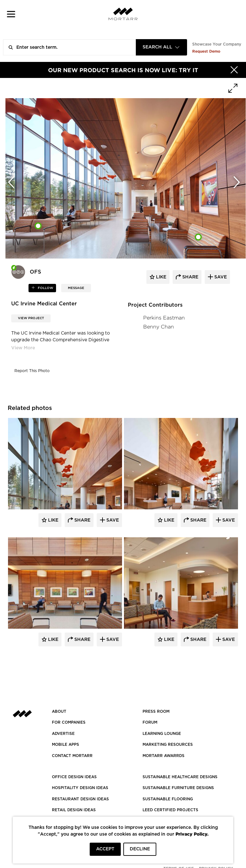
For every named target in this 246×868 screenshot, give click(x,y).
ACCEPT (105, 849)
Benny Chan (159, 327)
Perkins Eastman (164, 318)
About (59, 711)
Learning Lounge (162, 734)
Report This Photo (32, 371)
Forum (150, 722)
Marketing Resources (168, 745)
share (190, 277)
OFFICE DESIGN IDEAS (74, 777)
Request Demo (206, 51)
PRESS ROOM (156, 711)
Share (82, 520)
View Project (31, 318)
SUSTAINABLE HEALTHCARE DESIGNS (180, 777)
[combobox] (161, 47)
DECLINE (140, 849)
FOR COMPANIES (69, 722)
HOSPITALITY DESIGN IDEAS (80, 788)
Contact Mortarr (72, 756)
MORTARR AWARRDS (164, 756)
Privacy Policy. (192, 834)
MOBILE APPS (66, 745)
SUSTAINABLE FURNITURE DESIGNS (178, 788)
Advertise (63, 734)
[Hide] (234, 70)
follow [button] (45, 288)
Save (112, 520)
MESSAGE (76, 288)
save (220, 277)
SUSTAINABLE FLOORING (168, 799)
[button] (11, 14)
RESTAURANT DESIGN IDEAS (80, 799)
